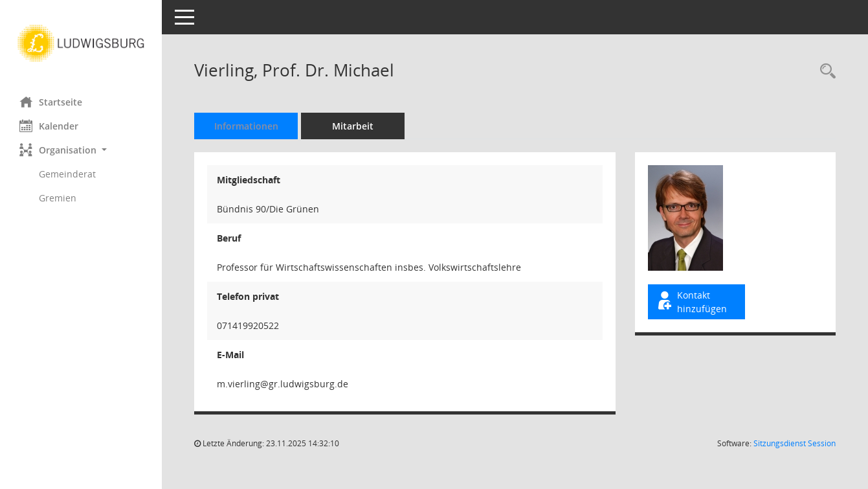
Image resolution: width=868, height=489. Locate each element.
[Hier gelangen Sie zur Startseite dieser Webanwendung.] (81, 43)
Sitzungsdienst (795, 443)
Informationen (246, 126)
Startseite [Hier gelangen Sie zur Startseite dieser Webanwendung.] (51, 102)
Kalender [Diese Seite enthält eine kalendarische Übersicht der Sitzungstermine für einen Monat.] (49, 126)
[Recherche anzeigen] (825, 72)
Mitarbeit (353, 126)
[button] (81, 150)
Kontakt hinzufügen (691, 302)
